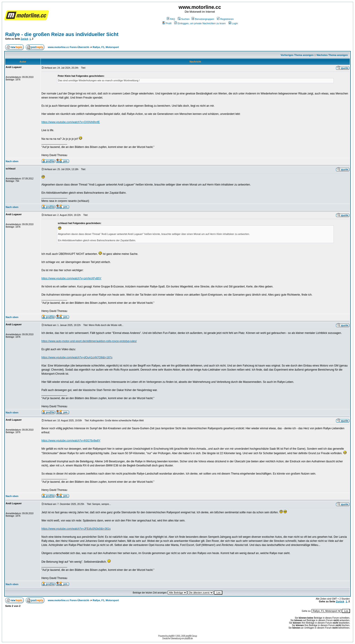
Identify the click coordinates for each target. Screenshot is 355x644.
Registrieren (225, 19)
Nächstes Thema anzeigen (332, 55)
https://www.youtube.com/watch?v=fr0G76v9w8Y (71, 441)
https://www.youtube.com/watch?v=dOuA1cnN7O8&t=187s (77, 357)
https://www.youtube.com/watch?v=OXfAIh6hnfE (71, 122)
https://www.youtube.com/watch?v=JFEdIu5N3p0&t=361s (76, 529)
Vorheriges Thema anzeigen (297, 55)
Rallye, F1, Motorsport (106, 47)
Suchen (184, 19)
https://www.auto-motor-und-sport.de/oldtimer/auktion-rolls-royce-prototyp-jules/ (89, 341)
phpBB (171, 636)
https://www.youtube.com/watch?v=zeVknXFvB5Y (71, 278)
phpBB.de (189, 638)
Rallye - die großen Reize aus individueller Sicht (62, 34)
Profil (167, 23)
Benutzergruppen (203, 19)
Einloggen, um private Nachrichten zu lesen (200, 23)
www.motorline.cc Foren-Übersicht (68, 47)
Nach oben (12, 161)
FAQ (171, 19)
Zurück (24, 39)
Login (233, 23)
